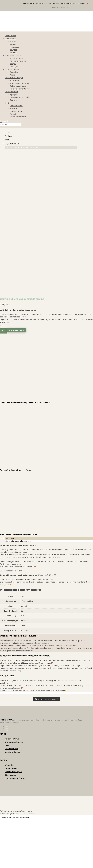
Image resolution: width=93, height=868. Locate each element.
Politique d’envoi (12, 786)
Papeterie (14, 80)
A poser (13, 44)
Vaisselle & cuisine (13, 55)
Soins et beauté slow (19, 83)
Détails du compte (13, 819)
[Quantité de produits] (3, 379)
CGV (7, 793)
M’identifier (10, 813)
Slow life (13, 108)
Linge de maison (12, 69)
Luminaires (14, 47)
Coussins (14, 72)
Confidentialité (12, 796)
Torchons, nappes (18, 61)
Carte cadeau (11, 92)
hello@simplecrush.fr (70, 728)
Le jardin (13, 52)
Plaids (12, 75)
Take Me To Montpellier (20, 89)
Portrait (13, 114)
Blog (7, 103)
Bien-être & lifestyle (14, 78)
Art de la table (16, 58)
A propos (14, 94)
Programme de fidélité (20, 97)
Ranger (13, 64)
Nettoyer (14, 66)
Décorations (10, 38)
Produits (8, 136)
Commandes (11, 816)
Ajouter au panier (16, 378)
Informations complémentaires (18, 589)
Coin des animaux (18, 86)
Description (10, 586)
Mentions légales (12, 800)
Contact (14, 100)
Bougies (13, 50)
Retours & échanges (14, 790)
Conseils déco (16, 106)
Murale (13, 41)
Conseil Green (16, 111)
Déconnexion (11, 823)
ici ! (54, 627)
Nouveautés (10, 36)
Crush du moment (18, 117)
